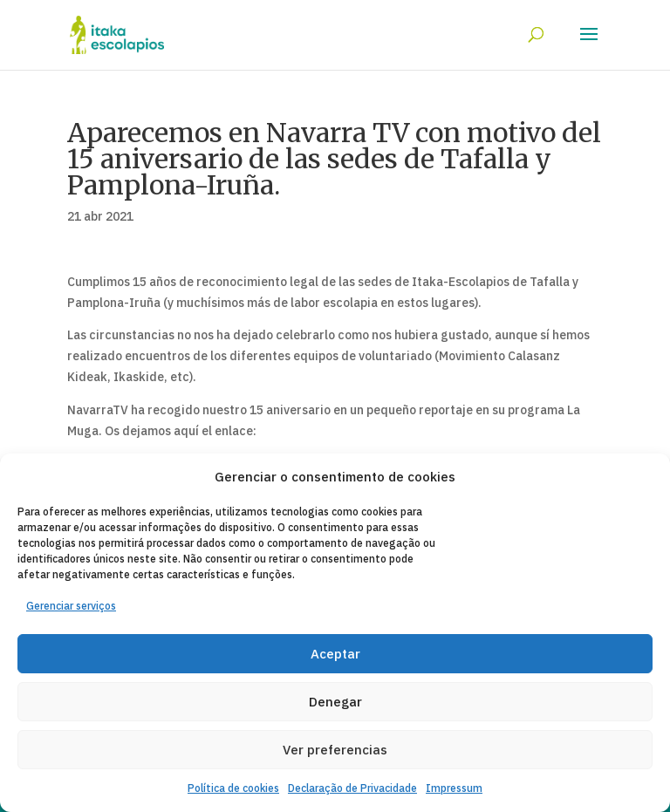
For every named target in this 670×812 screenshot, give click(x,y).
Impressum (454, 788)
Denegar (335, 702)
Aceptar (335, 654)
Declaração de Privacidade (352, 788)
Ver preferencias (335, 750)
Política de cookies (233, 788)
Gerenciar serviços (71, 606)
